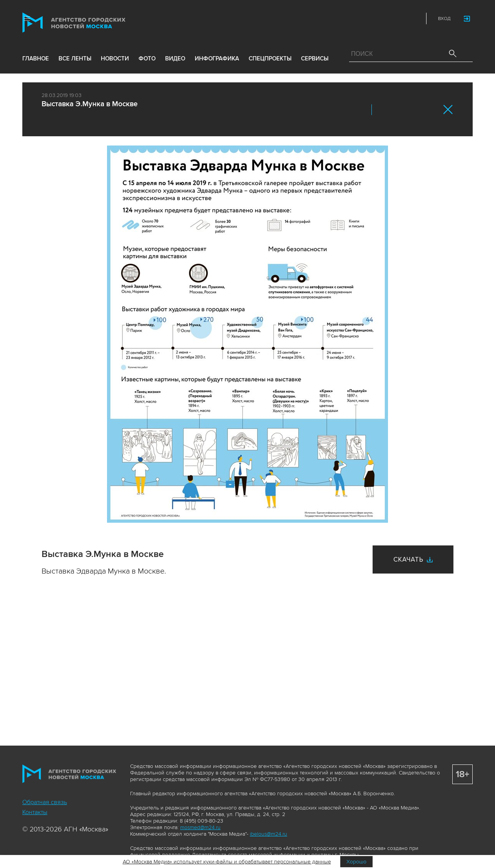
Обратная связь (45, 802)
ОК (399, 110)
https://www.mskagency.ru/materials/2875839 (431, 110)
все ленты (75, 59)
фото (147, 59)
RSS (414, 18)
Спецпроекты (270, 59)
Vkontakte (380, 18)
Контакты (35, 812)
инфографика (217, 59)
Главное (36, 59)
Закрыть (448, 110)
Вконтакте (383, 110)
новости (115, 59)
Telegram (397, 18)
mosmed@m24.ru (200, 827)
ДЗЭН (363, 18)
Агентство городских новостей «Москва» (89, 23)
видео (175, 59)
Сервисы (315, 59)
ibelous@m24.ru (268, 834)
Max (346, 18)
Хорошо (356, 862)
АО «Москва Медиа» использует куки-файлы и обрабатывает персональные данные (227, 862)
